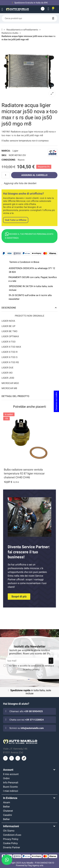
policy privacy (33, 669)
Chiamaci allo (26, 711)
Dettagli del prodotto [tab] (15, 396)
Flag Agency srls (35, 865)
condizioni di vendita (41, 666)
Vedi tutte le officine (16, 220)
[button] (19, 597)
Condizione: (9, 160)
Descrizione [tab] (9, 308)
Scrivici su (27, 728)
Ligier (15, 151)
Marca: (6, 151)
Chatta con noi (27, 720)
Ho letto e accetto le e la (31, 668)
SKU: (4, 155)
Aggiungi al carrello (34, 175)
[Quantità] (6, 175)
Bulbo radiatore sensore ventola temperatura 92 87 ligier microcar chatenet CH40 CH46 (24, 473)
